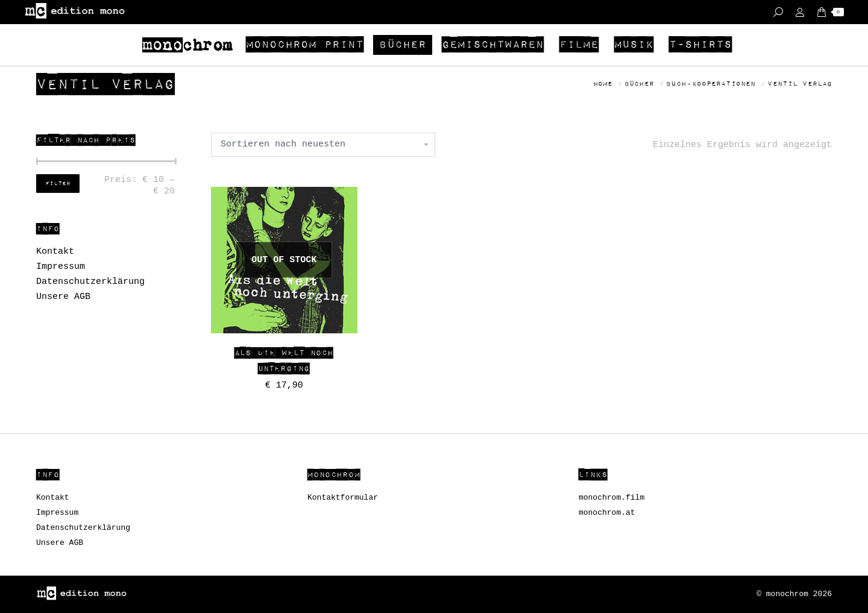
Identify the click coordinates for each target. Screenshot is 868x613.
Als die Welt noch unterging (284, 361)
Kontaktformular (343, 498)
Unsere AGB (63, 297)
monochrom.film (612, 498)
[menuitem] (189, 45)
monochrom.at (607, 513)
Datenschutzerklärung (90, 282)
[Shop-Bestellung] (323, 145)
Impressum (61, 267)
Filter (58, 184)
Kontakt (55, 252)
